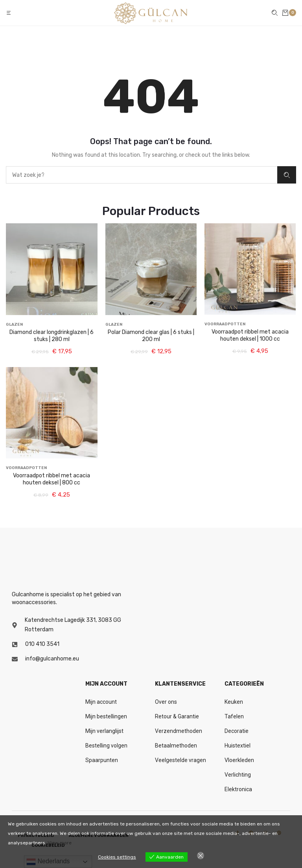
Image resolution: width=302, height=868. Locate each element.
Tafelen (234, 716)
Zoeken (287, 175)
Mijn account (101, 702)
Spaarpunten (102, 760)
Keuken (234, 702)
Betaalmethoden (176, 746)
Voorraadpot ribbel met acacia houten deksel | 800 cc (52, 479)
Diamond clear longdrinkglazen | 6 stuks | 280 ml (52, 336)
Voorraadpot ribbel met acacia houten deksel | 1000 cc (250, 335)
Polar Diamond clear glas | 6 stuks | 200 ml (151, 336)
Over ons (166, 702)
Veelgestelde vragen (180, 760)
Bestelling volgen (106, 746)
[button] (9, 13)
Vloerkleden (239, 760)
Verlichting (238, 775)
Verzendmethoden (179, 731)
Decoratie (237, 731)
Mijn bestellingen (106, 716)
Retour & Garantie (177, 716)
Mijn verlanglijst (104, 731)
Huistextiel (238, 746)
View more (60, 843)
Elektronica (238, 789)
